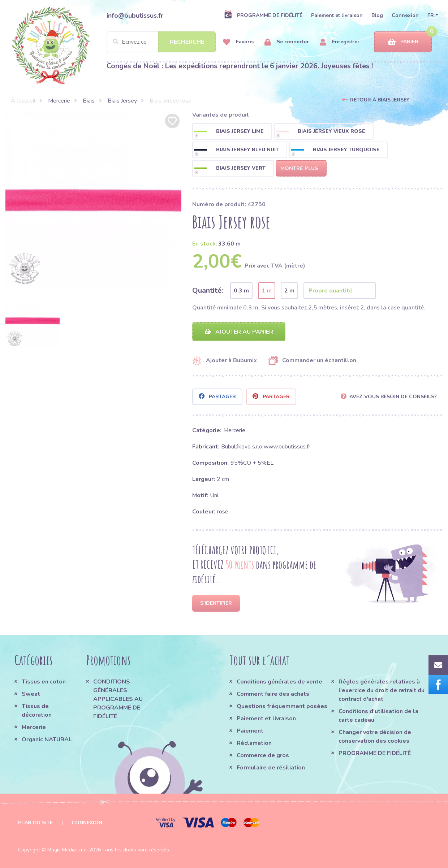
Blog (377, 15)
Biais (89, 101)
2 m (289, 291)
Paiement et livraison (337, 15)
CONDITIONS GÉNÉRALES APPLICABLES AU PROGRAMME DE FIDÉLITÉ (118, 699)
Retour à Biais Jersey (380, 100)
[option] (93, 200)
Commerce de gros (263, 755)
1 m (267, 291)
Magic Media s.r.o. (68, 850)
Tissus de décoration (37, 711)
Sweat (31, 694)
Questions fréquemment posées (282, 706)
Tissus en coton (44, 682)
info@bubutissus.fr (135, 16)
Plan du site (35, 823)
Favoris (238, 42)
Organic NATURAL (47, 739)
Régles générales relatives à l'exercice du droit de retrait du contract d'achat (382, 690)
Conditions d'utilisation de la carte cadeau (378, 716)
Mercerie (59, 101)
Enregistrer (340, 42)
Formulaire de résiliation (271, 768)
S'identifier (216, 603)
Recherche (187, 42)
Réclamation (254, 743)
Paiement (250, 731)
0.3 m (241, 291)
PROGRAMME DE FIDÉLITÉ (263, 15)
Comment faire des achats (273, 694)
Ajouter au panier (239, 332)
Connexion (405, 15)
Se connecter (287, 42)
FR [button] (431, 15)
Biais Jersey (122, 101)
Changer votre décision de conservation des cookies (375, 737)
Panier (403, 42)
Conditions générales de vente (279, 682)
